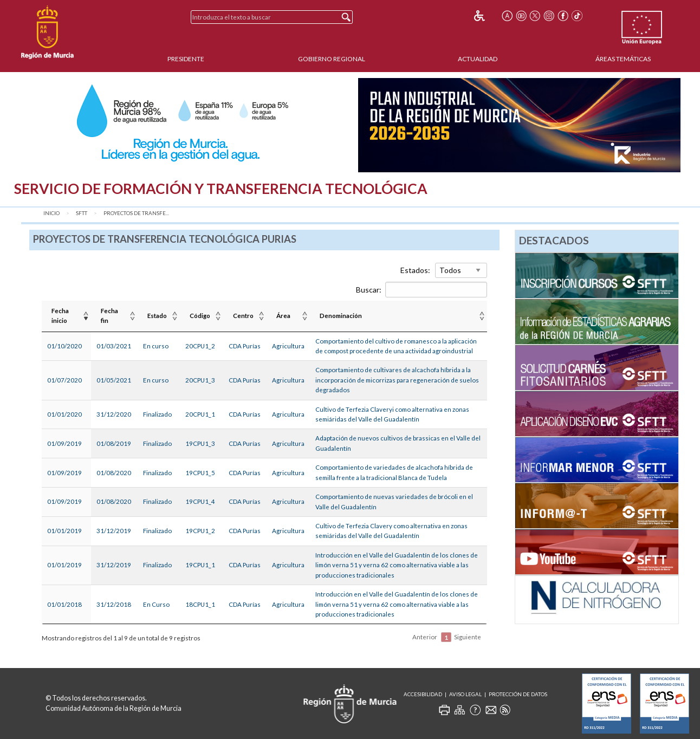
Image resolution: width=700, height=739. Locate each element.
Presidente (186, 59)
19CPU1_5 (200, 473)
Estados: (415, 270)
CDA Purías (245, 346)
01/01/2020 (64, 414)
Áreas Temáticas (623, 59)
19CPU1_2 (200, 531)
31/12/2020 (114, 414)
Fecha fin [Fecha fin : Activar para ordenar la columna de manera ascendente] (109, 316)
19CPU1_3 (200, 443)
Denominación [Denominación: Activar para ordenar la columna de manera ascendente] (341, 316)
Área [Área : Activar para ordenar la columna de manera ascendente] (283, 316)
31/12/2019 (114, 531)
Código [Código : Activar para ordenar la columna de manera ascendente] (200, 316)
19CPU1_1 (200, 565)
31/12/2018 (114, 604)
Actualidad (478, 59)
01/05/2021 (114, 380)
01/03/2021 (114, 346)
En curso (156, 346)
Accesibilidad (423, 694)
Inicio (51, 213)
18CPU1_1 (200, 604)
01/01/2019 (64, 531)
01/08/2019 (114, 443)
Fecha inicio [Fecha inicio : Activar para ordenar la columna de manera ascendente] (60, 316)
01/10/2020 (64, 346)
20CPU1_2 (200, 346)
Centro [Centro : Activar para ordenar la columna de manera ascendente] (243, 316)
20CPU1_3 (200, 380)
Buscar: (422, 290)
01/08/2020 (114, 473)
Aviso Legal (465, 694)
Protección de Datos (518, 694)
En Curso (156, 604)
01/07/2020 (64, 380)
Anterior (425, 637)
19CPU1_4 (200, 501)
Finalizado (157, 414)
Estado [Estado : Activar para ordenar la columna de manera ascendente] (157, 316)
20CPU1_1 (200, 414)
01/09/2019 (64, 443)
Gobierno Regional (332, 59)
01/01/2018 (64, 604)
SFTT (82, 213)
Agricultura (288, 346)
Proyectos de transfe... (136, 213)
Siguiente (468, 637)
